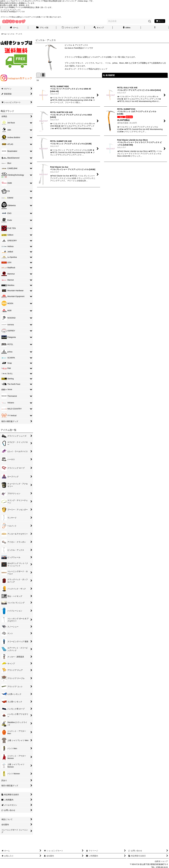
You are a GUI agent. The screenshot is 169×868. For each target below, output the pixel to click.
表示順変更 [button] (109, 75)
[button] (155, 28)
